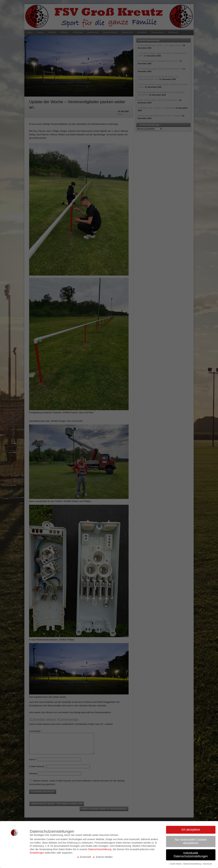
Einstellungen (37, 853)
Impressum (207, 864)
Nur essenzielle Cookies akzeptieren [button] (191, 841)
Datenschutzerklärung (100, 849)
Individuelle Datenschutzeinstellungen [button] (191, 855)
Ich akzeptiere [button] (191, 830)
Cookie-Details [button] (176, 864)
